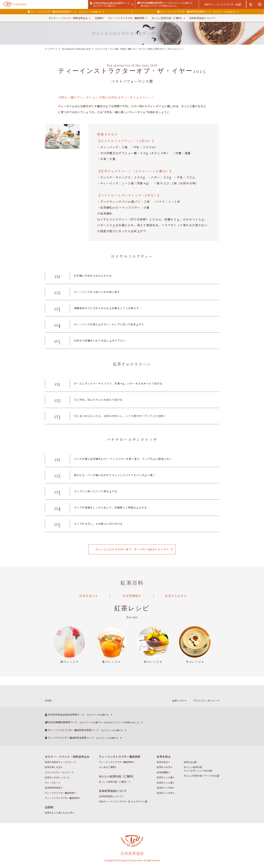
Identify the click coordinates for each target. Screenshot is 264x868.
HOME (48, 701)
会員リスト (179, 701)
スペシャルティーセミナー (59, 772)
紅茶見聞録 (131, 596)
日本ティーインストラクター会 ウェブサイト (123, 801)
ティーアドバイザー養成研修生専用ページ (66, 12)
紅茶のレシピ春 (166, 777)
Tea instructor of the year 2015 (76, 49)
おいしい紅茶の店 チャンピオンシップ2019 (198, 769)
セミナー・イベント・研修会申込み (68, 18)
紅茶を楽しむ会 (54, 767)
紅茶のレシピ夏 (166, 783)
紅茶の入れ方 (174, 596)
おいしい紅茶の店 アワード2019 (201, 776)
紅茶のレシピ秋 (166, 788)
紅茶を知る (87, 596)
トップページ (51, 49)
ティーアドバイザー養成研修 (60, 793)
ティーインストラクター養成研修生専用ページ (198, 12)
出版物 (99, 18)
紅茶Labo (190, 762)
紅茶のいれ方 (164, 767)
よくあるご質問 (108, 767)
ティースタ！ (52, 783)
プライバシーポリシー (206, 701)
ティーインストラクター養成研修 (126, 18)
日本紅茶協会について (202, 18)
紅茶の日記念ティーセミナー (60, 762)
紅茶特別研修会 (54, 788)
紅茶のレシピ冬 (166, 793)
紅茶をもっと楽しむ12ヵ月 (59, 813)
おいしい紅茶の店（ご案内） (168, 18)
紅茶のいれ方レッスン (57, 777)
